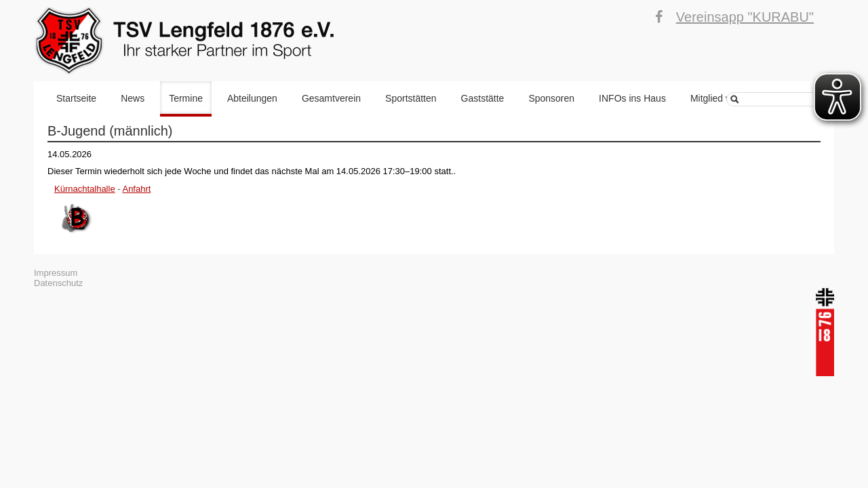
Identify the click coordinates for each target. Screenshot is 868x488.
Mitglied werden (724, 98)
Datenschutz (58, 283)
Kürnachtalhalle (85, 189)
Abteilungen (252, 98)
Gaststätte (483, 98)
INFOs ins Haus (632, 98)
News (133, 98)
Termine (186, 98)
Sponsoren (551, 98)
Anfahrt (136, 189)
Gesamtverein (331, 98)
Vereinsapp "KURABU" (745, 17)
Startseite (76, 98)
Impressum (56, 273)
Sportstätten (411, 98)
